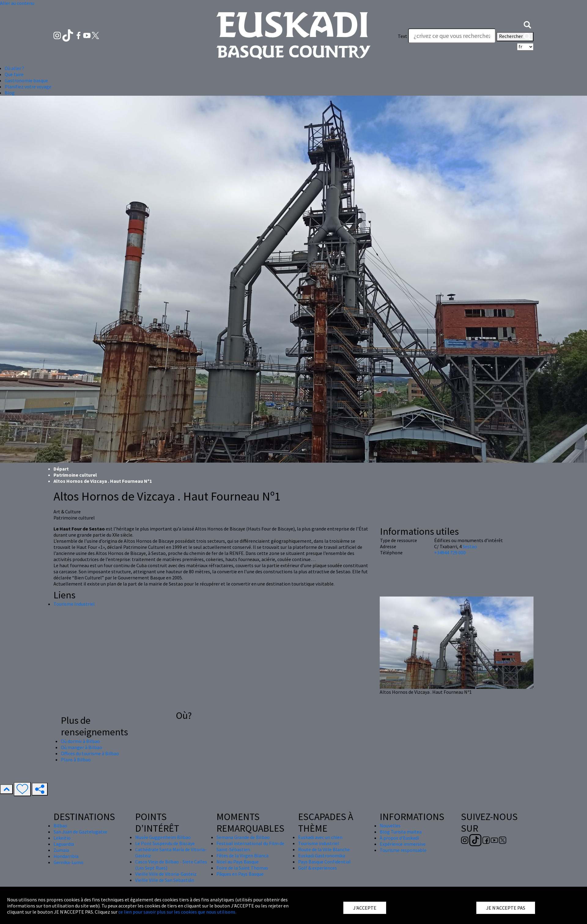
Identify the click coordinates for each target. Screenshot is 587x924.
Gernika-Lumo (68, 862)
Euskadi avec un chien (320, 837)
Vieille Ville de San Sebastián (165, 880)
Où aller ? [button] (14, 68)
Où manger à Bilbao (81, 747)
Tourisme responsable (403, 850)
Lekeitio (62, 838)
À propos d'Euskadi (399, 838)
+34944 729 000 (450, 553)
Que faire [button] (14, 74)
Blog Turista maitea (401, 832)
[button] (527, 24)
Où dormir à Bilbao (80, 741)
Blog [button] (10, 93)
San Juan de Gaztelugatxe (80, 832)
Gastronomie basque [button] (26, 80)
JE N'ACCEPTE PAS (506, 908)
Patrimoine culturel (75, 475)
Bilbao (60, 826)
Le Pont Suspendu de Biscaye (165, 843)
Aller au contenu (17, 3)
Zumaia (61, 850)
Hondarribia (66, 856)
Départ (61, 469)
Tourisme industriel (319, 843)
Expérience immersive (403, 844)
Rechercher (515, 37)
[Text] (452, 36)
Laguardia (64, 844)
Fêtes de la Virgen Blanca (242, 856)
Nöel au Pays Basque (238, 862)
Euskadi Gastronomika (322, 856)
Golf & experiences (317, 868)
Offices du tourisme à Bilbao (90, 753)
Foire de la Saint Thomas (242, 868)
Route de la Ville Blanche (324, 849)
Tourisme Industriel (74, 604)
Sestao (470, 546)
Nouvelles (390, 826)
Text (402, 36)
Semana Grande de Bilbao (243, 837)
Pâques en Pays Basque (240, 874)
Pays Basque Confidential (324, 862)
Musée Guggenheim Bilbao (163, 837)
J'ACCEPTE (365, 908)
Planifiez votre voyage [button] (28, 87)
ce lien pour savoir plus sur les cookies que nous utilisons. (177, 912)
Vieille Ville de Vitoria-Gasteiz (166, 874)
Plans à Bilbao (76, 760)
